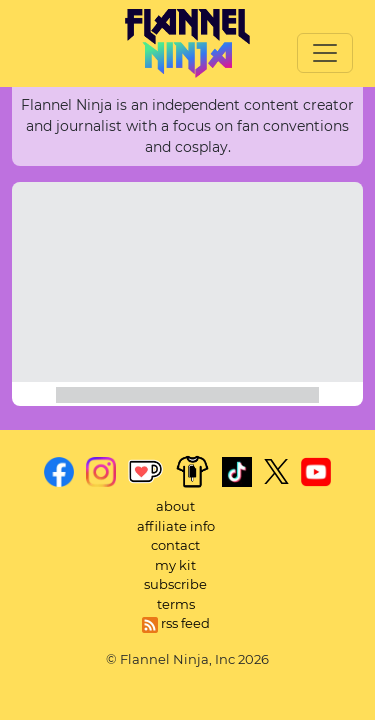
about (175, 506)
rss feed (176, 623)
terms (176, 604)
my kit (175, 565)
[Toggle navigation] (325, 53)
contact (175, 545)
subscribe (175, 584)
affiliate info (176, 526)
